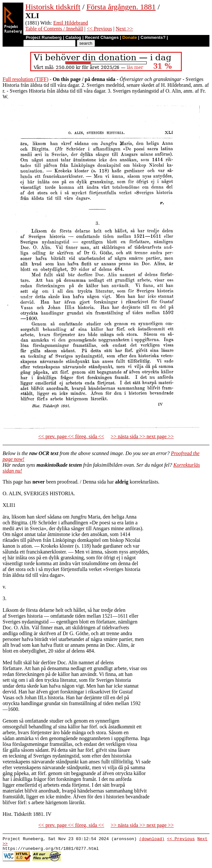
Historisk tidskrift (53, 7)
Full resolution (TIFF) (25, 79)
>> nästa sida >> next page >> (142, 436)
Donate (130, 37)
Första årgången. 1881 (121, 7)
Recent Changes (102, 37)
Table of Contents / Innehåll (54, 29)
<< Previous (100, 29)
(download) (152, 839)
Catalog (73, 37)
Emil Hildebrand (71, 23)
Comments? (153, 37)
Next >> (124, 29)
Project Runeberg (44, 37)
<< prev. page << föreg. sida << (71, 436)
